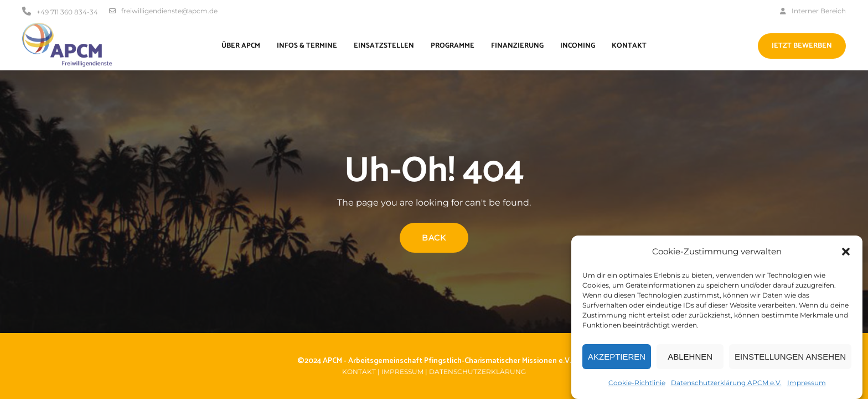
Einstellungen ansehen (790, 360)
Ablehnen (690, 360)
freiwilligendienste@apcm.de (163, 11)
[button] (846, 255)
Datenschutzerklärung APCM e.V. (726, 387)
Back (434, 238)
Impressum (807, 387)
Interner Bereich (813, 11)
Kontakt (359, 372)
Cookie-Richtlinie (637, 387)
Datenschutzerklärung (477, 372)
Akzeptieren (617, 360)
